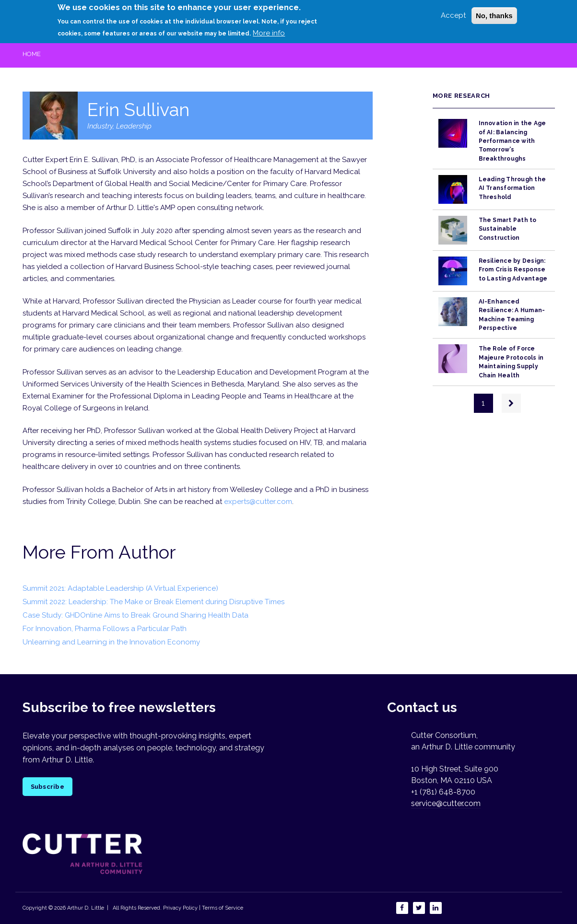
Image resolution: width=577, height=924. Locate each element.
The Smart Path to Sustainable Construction (508, 229)
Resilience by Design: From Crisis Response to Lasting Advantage (513, 270)
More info (269, 30)
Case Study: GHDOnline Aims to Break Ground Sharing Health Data (135, 615)
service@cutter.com (446, 803)
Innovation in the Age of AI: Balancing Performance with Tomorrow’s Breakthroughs (512, 141)
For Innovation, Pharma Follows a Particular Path (105, 629)
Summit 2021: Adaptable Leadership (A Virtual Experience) (120, 588)
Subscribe (47, 787)
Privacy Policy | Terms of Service (203, 908)
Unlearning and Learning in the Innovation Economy (111, 642)
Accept (453, 12)
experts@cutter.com (258, 502)
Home (32, 54)
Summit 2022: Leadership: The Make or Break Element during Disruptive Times (153, 602)
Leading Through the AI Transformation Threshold (512, 188)
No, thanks (494, 12)
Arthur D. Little (85, 908)
